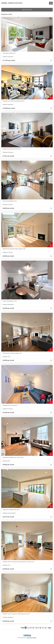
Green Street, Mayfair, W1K (9, 53)
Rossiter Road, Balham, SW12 (10, 201)
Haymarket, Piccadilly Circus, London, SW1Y (13, 457)
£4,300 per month (8, 569)
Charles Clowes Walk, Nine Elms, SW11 (12, 149)
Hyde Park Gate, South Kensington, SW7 (12, 353)
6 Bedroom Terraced (7, 205)
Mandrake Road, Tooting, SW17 (10, 405)
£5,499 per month (8, 360)
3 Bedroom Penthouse (8, 152)
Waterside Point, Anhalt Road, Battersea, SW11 (14, 101)
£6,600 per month (8, 208)
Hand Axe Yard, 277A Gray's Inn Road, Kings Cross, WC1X (16, 614)
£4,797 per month (8, 517)
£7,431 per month (8, 156)
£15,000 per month (9, 108)
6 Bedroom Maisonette (8, 305)
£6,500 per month (8, 256)
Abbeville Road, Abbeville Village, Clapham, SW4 (14, 249)
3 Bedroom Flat (6, 461)
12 (45, 628)
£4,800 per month (8, 465)
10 (40, 628)
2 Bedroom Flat (6, 357)
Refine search (27, 10)
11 (43, 628)
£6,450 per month (8, 308)
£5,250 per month (8, 413)
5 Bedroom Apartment (8, 105)
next (50, 628)
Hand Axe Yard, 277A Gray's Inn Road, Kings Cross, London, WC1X (18, 562)
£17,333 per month (9, 60)
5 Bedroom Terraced (7, 252)
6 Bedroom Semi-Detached (9, 513)
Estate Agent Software (31, 638)
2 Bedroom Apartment (8, 57)
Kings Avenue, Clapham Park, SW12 (11, 510)
